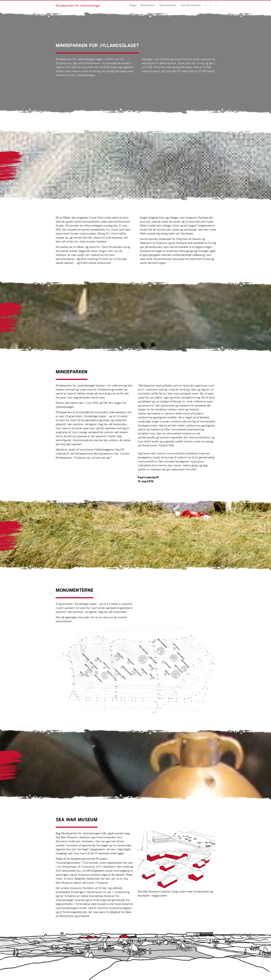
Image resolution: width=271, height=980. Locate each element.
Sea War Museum (191, 5)
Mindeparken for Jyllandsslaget (78, 5)
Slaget (133, 5)
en (211, 5)
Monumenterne (168, 5)
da (206, 5)
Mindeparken (148, 5)
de (216, 5)
